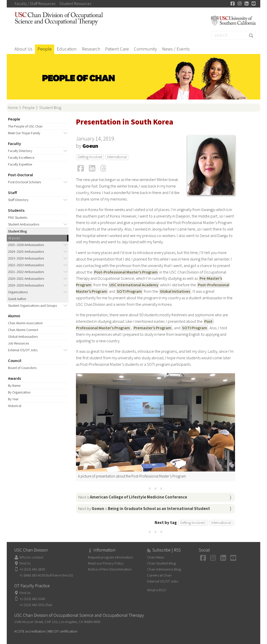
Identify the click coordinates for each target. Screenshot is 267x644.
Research (91, 49)
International (117, 157)
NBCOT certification (63, 631)
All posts (14, 238)
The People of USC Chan (25, 126)
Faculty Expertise (20, 164)
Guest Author (17, 299)
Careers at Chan (159, 575)
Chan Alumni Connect (23, 330)
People (45, 49)
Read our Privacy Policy (106, 563)
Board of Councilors (22, 368)
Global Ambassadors (23, 337)
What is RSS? (157, 590)
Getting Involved (90, 157)
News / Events (176, 49)
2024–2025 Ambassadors (26, 252)
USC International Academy (134, 285)
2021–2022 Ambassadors (26, 272)
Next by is (144, 509)
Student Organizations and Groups (32, 306)
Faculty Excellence (21, 158)
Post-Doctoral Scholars (24, 182)
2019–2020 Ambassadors (26, 285)
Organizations (18, 292)
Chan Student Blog (161, 563)
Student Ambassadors (24, 224)
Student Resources (75, 4)
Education (67, 49)
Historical (15, 406)
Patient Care (117, 49)
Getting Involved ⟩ (193, 523)
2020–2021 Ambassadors (26, 279)
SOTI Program (129, 291)
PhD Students (18, 218)
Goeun (90, 146)
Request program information (110, 557)
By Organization (19, 392)
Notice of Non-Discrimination (110, 569)
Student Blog (50, 108)
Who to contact (31, 557)
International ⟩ (222, 523)
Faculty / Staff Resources (35, 4)
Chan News (156, 557)
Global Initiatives (175, 291)
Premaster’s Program (152, 328)
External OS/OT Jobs (23, 350)
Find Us (25, 563)
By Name (14, 386)
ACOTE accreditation (30, 631)
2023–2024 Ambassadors (26, 258)
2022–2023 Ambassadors (26, 265)
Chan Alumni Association (25, 323)
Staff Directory (18, 200)
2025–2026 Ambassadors (26, 245)
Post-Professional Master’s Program (126, 272)
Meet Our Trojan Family (24, 133)
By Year (13, 399)
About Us (23, 49)
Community (145, 49)
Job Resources (18, 343)
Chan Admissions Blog (164, 569)
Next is (133, 497)
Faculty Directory (20, 151)
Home (13, 108)
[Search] (234, 35)
